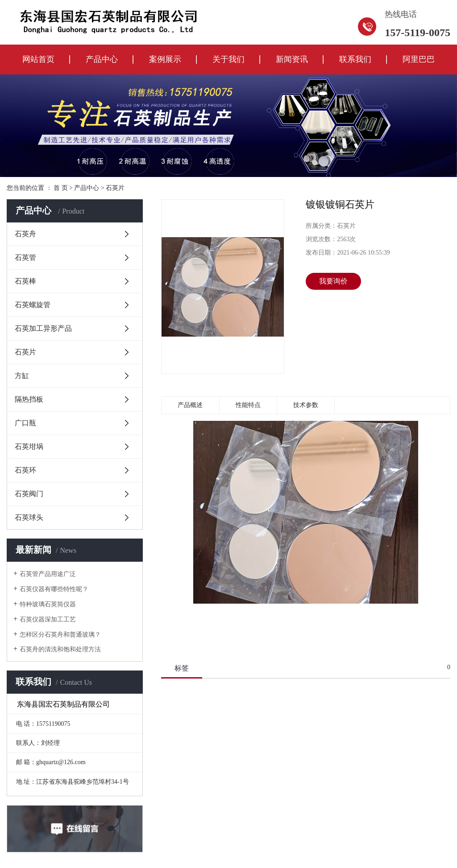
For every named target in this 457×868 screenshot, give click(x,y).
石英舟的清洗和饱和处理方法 (60, 649)
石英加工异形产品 (43, 328)
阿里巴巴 (419, 59)
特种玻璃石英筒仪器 (48, 604)
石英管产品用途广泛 (48, 574)
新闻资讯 (292, 59)
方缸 (22, 376)
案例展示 (165, 59)
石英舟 (25, 234)
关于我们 (228, 59)
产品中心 (102, 59)
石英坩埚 (29, 446)
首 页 (61, 188)
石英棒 (25, 281)
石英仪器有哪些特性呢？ (54, 589)
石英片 (115, 188)
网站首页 (38, 59)
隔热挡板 (29, 399)
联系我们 (355, 59)
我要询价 (333, 281)
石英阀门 (29, 494)
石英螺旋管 (33, 305)
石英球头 (29, 517)
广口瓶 (25, 423)
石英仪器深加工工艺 (48, 619)
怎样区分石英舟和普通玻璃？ (60, 635)
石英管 (25, 257)
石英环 (25, 470)
